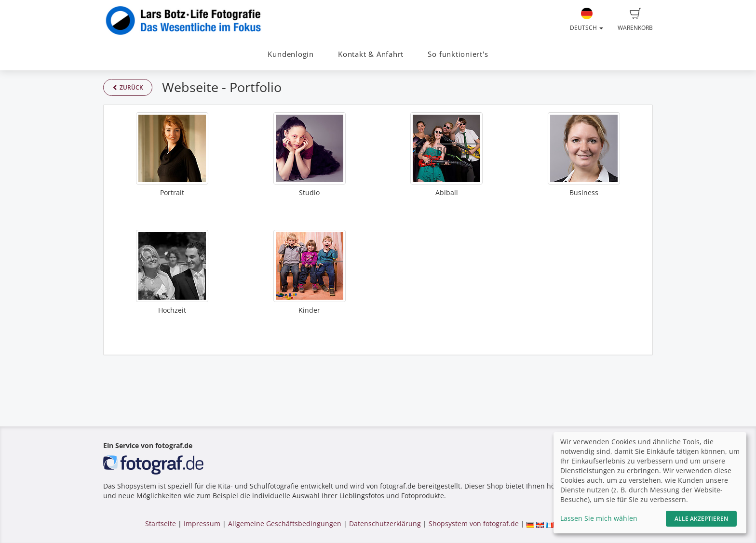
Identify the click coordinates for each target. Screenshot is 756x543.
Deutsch (587, 20)
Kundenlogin (290, 54)
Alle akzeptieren (701, 519)
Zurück (128, 87)
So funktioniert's (458, 54)
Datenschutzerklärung (385, 523)
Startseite (161, 523)
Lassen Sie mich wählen (599, 518)
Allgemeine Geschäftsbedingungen (285, 523)
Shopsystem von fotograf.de (474, 523)
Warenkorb (635, 20)
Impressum (202, 523)
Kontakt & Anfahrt (371, 54)
